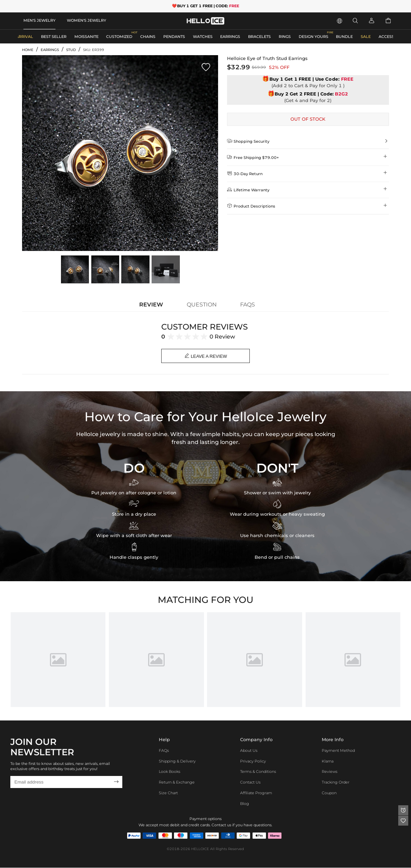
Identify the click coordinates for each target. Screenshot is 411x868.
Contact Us (250, 783)
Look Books (169, 772)
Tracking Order (336, 783)
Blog (245, 804)
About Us (249, 751)
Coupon (329, 793)
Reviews (330, 772)
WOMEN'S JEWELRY (86, 20)
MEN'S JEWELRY (39, 20)
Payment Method (338, 751)
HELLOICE (200, 850)
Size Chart (168, 793)
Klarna (328, 761)
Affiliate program (256, 793)
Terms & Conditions (258, 772)
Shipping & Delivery (177, 761)
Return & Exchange (177, 783)
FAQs (164, 751)
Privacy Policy (253, 761)
